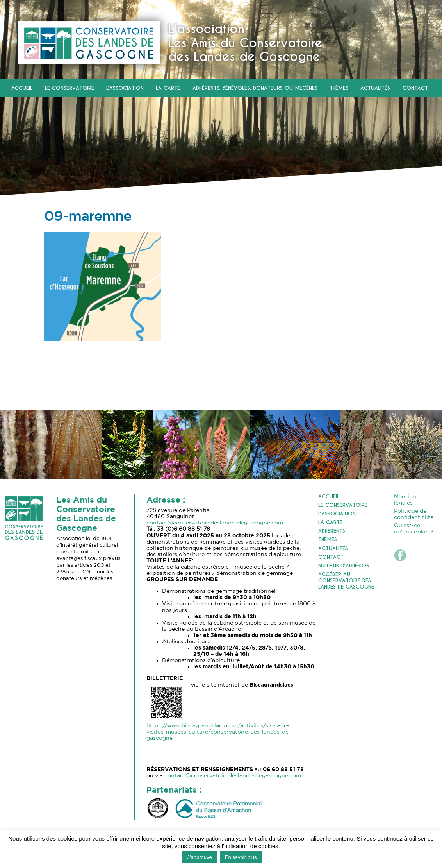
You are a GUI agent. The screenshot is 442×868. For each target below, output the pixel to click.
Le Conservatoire (70, 88)
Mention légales (405, 500)
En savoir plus (241, 857)
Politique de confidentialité (414, 514)
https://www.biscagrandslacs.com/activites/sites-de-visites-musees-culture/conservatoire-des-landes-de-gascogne (219, 732)
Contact (415, 88)
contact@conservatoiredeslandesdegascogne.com (215, 523)
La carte (168, 88)
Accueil (22, 88)
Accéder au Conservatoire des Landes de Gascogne (346, 581)
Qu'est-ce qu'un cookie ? (414, 529)
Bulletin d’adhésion (344, 566)
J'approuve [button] (199, 857)
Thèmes (339, 88)
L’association (125, 88)
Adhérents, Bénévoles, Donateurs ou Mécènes (255, 88)
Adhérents (332, 531)
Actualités (375, 88)
